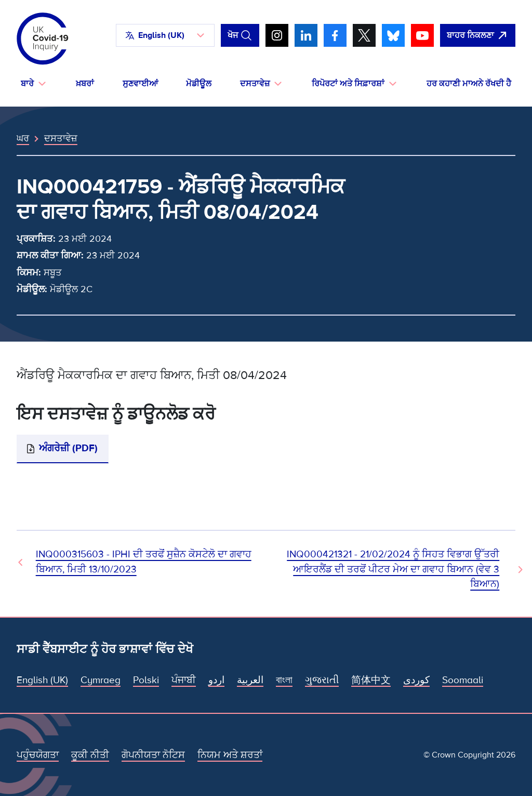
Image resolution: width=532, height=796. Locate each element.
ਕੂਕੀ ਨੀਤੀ (90, 755)
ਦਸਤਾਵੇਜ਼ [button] (255, 84)
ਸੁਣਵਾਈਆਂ (140, 84)
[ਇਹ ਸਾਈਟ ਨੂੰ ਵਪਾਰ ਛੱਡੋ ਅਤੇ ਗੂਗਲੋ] (478, 35)
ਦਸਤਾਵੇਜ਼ (61, 138)
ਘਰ (23, 138)
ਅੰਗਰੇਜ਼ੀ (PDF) (68, 448)
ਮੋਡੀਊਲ (199, 84)
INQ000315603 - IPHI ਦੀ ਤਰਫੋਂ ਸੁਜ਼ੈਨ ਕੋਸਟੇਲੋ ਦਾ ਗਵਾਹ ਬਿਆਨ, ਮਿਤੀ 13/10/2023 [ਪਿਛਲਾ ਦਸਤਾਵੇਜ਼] (144, 562)
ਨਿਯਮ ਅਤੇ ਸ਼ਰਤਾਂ (230, 755)
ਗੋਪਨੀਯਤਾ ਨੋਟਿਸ (153, 755)
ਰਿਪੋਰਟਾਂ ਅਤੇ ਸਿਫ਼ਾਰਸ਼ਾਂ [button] (348, 84)
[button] (165, 35)
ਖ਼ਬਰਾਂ (85, 84)
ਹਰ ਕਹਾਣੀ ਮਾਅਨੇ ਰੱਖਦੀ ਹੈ (469, 84)
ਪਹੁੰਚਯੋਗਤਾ (38, 755)
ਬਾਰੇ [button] (27, 84)
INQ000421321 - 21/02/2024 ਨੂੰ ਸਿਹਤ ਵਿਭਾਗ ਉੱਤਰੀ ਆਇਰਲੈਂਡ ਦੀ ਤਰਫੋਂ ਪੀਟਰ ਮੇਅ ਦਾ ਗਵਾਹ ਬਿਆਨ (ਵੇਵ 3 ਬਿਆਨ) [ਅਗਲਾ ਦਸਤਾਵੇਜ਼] (393, 569)
